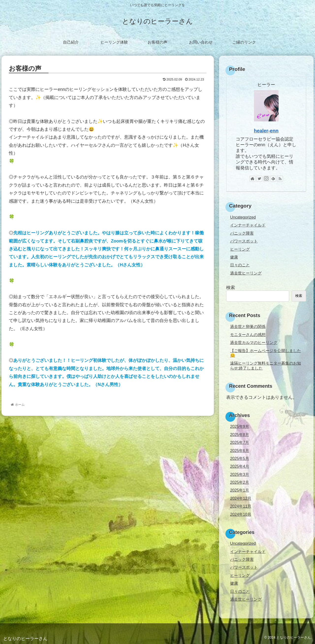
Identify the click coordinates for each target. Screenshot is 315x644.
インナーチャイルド (248, 225)
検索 (231, 288)
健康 (234, 257)
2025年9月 (240, 426)
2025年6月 (240, 451)
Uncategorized (243, 217)
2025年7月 (240, 442)
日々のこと (240, 265)
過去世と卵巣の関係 (248, 326)
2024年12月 (241, 498)
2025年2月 (240, 482)
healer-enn (266, 131)
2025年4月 (240, 466)
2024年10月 (241, 514)
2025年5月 (240, 458)
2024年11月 (241, 506)
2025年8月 (240, 435)
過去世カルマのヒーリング (254, 342)
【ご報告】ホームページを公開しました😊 (266, 353)
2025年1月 (240, 490)
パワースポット (244, 241)
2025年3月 (240, 474)
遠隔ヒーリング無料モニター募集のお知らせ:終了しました (266, 365)
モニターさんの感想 (248, 335)
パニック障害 (242, 233)
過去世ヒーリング (246, 273)
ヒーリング (240, 249)
